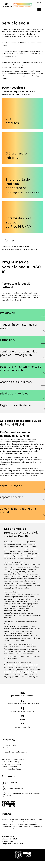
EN (41, 3)
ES (38, 3)
